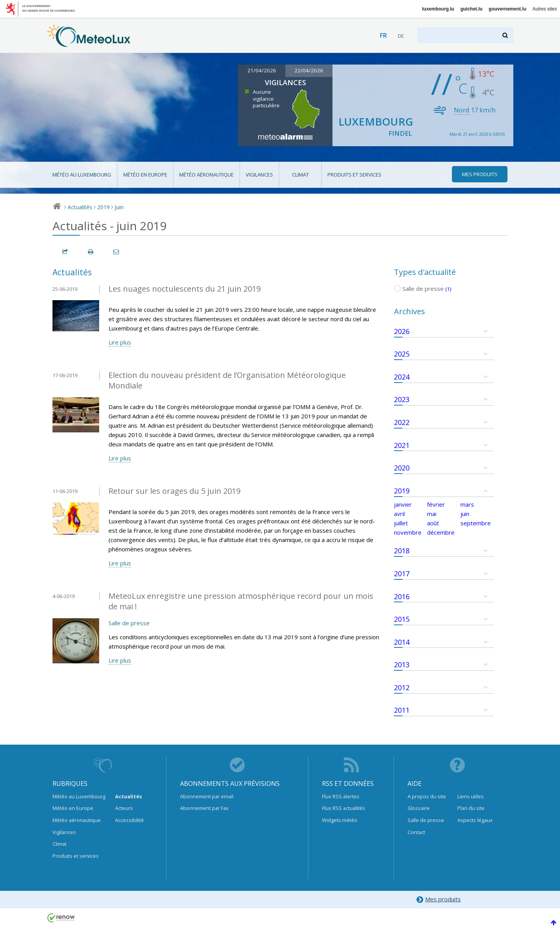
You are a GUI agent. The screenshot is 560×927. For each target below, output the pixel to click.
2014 (402, 642)
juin (465, 514)
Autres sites (545, 9)
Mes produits (438, 900)
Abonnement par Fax (204, 808)
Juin (119, 207)
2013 (402, 665)
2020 (402, 468)
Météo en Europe (145, 175)
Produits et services (354, 175)
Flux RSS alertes (341, 796)
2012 (402, 687)
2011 (402, 710)
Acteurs (124, 808)
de (401, 36)
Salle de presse (129, 623)
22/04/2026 (309, 70)
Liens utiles (471, 796)
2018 (402, 551)
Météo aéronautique (206, 175)
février (436, 504)
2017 (402, 574)
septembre (476, 523)
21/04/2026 (262, 70)
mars (467, 504)
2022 (402, 422)
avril (399, 514)
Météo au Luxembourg (82, 175)
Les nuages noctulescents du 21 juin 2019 (185, 289)
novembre (408, 532)
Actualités (80, 207)
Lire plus (120, 342)
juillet (401, 523)
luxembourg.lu (438, 9)
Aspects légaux (475, 820)
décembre (441, 532)
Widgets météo (340, 820)
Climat (300, 175)
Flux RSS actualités (344, 808)
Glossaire (419, 808)
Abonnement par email (207, 796)
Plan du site (471, 808)
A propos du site (427, 796)
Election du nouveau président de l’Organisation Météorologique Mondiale (227, 380)
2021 (402, 445)
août (433, 523)
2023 (402, 399)
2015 (402, 619)
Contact (416, 832)
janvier (403, 504)
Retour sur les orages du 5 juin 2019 (174, 491)
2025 (402, 354)
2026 (402, 331)
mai (432, 514)
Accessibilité (129, 820)
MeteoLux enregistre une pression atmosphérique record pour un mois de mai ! (241, 601)
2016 (402, 596)
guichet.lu (472, 9)
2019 (103, 207)
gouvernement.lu (508, 9)
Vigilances (259, 175)
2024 (402, 377)
